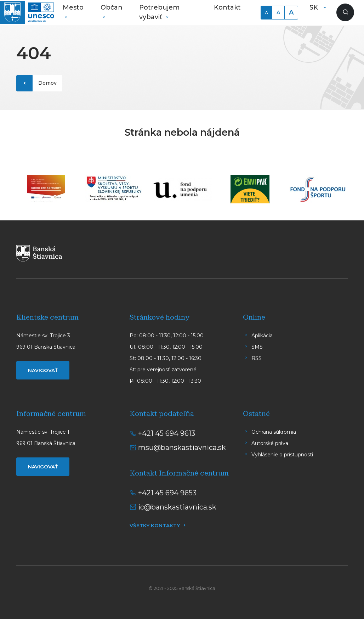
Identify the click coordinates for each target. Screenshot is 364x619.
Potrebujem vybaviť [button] (159, 12)
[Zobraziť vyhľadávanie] (345, 12)
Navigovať (43, 370)
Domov (47, 83)
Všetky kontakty (155, 525)
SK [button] (315, 7)
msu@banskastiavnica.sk (182, 448)
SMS (257, 347)
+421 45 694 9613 (167, 433)
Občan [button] (112, 7)
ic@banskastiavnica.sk (177, 507)
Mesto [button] (73, 7)
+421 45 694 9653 (167, 493)
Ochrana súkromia (274, 432)
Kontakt (227, 7)
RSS (257, 358)
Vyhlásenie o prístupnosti (282, 455)
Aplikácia (262, 336)
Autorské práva (270, 443)
